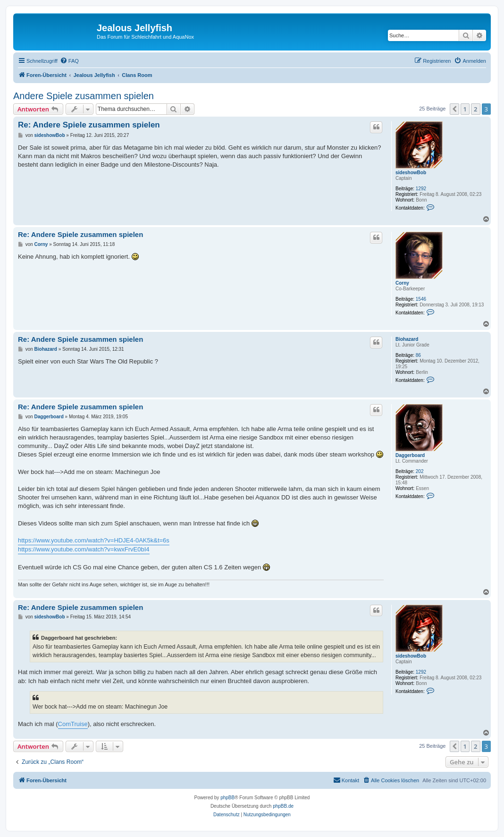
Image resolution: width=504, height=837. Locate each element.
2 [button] (475, 109)
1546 (421, 299)
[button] (454, 109)
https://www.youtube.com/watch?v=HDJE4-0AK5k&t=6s (94, 540)
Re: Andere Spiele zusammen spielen (89, 125)
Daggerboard (410, 455)
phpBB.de (283, 806)
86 (418, 355)
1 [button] (465, 109)
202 (420, 471)
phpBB (227, 798)
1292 (421, 189)
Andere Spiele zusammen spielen (84, 96)
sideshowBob (411, 173)
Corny (402, 283)
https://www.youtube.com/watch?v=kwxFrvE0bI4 (84, 549)
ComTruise (73, 724)
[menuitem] (69, 61)
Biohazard (407, 339)
